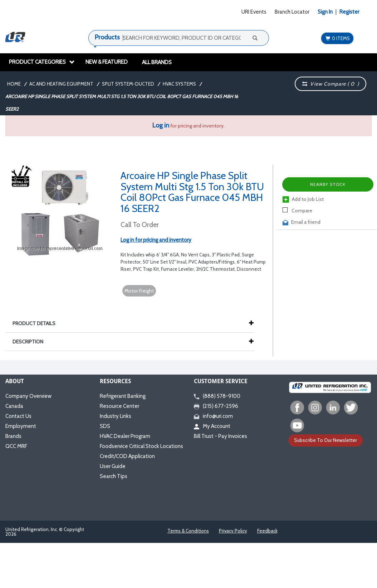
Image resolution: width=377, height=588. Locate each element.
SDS (105, 426)
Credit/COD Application (127, 456)
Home (14, 84)
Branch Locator (292, 12)
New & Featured (107, 62)
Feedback (267, 531)
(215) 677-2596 (216, 406)
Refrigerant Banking (123, 396)
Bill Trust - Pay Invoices (221, 436)
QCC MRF (16, 446)
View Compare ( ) (331, 84)
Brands (13, 436)
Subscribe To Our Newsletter (325, 440)
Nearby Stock (328, 184)
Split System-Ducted (128, 84)
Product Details (38, 323)
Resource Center (119, 406)
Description (31, 342)
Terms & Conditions (188, 531)
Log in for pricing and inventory (156, 240)
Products (107, 37)
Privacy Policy (233, 531)
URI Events (254, 12)
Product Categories (42, 62)
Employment (21, 426)
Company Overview (28, 396)
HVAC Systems (179, 84)
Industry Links (116, 416)
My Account (212, 426)
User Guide (113, 466)
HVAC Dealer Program (125, 436)
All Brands (157, 62)
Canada (14, 406)
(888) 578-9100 (217, 396)
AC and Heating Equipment (61, 84)
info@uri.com (213, 416)
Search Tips (114, 476)
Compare (297, 211)
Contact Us (18, 416)
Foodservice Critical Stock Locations (141, 446)
